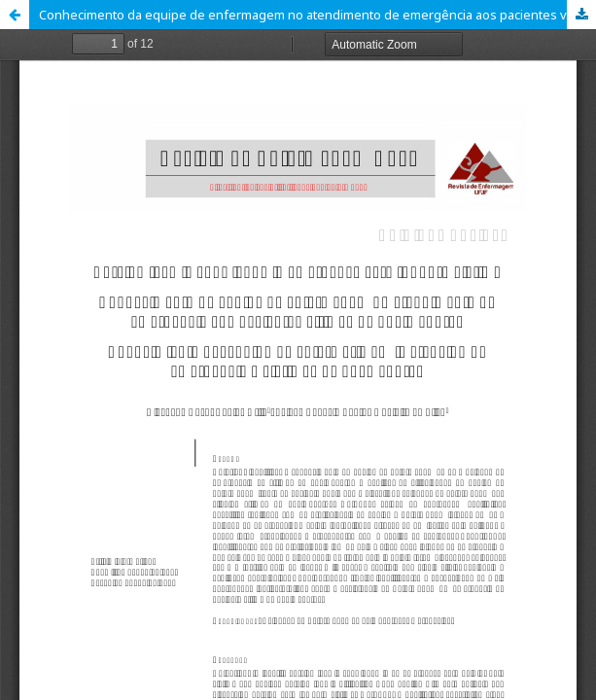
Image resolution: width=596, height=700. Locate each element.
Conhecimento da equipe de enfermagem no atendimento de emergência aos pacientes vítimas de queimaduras (317, 15)
